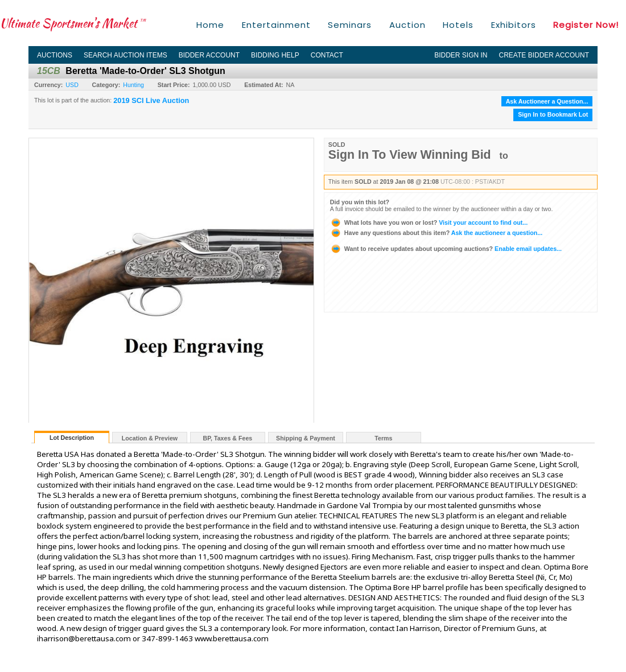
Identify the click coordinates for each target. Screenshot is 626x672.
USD (72, 85)
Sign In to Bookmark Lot (553, 114)
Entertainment (276, 25)
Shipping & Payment (306, 438)
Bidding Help (275, 55)
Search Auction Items (125, 55)
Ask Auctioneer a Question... (547, 101)
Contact (327, 55)
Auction (407, 25)
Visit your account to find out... (429, 222)
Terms (383, 438)
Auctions (55, 55)
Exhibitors (514, 25)
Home (210, 25)
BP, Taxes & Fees (228, 438)
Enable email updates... (446, 249)
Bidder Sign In (461, 55)
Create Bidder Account (544, 55)
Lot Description (72, 438)
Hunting (133, 85)
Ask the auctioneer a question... (436, 233)
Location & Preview (150, 438)
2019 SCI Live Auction (151, 101)
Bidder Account (209, 55)
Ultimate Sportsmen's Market (73, 23)
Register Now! (586, 25)
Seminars (350, 25)
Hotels (458, 25)
